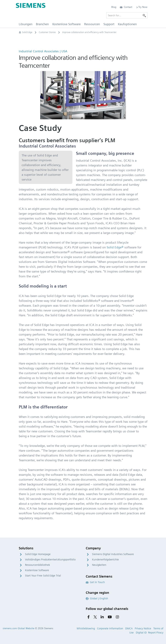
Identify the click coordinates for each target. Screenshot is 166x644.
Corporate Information (110, 628)
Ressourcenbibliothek (37, 565)
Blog (114, 7)
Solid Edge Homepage (38, 554)
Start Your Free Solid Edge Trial (43, 576)
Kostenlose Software (37, 570)
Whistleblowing (86, 628)
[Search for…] (127, 15)
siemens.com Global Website (18, 628)
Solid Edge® (115, 247)
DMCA (129, 628)
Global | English (97, 598)
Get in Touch (95, 582)
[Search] (144, 15)
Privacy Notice (143, 628)
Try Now (142, 7)
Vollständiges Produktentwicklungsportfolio (50, 560)
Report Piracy (156, 633)
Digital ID (141, 633)
